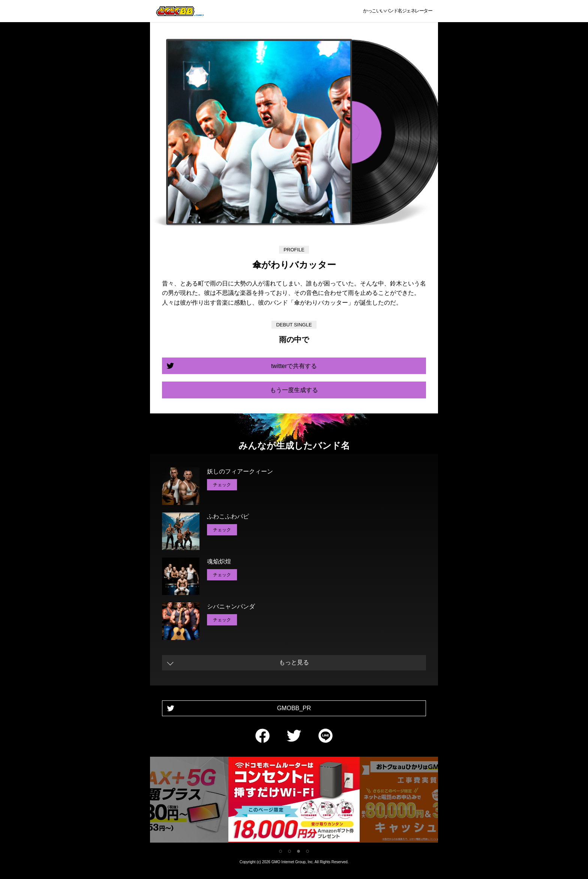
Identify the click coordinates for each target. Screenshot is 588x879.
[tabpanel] (294, 801)
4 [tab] (307, 851)
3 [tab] (298, 851)
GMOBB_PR (294, 708)
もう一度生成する (294, 390)
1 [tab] (280, 851)
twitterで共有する (294, 366)
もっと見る (294, 662)
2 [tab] (289, 851)
